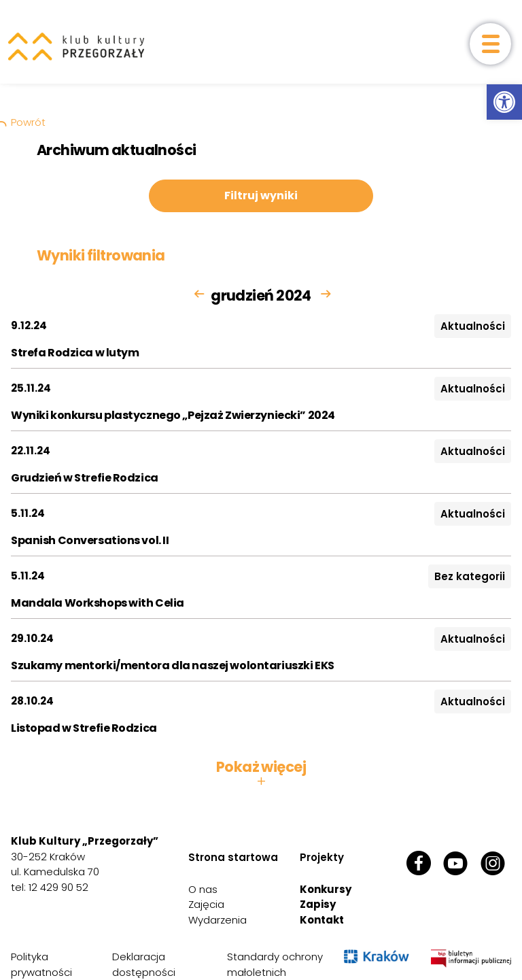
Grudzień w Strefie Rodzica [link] (85, 478)
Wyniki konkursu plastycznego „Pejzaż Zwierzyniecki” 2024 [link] (173, 415)
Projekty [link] (322, 857)
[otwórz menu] (490, 44)
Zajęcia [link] (206, 904)
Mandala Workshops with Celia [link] (98, 603)
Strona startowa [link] (233, 857)
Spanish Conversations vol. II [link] (90, 540)
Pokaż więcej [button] (261, 774)
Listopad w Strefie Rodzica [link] (84, 728)
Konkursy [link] (326, 889)
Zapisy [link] (318, 904)
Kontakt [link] (322, 920)
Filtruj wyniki (261, 196)
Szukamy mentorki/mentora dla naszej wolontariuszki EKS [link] (173, 665)
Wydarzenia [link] (217, 920)
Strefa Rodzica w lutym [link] (75, 353)
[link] (504, 102)
